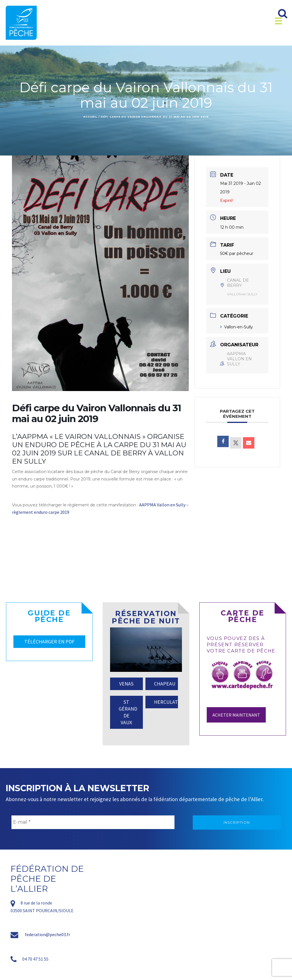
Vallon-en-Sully (237, 327)
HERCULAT (166, 702)
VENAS (126, 684)
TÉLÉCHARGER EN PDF (49, 642)
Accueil (90, 117)
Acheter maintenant (236, 715)
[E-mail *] (93, 822)
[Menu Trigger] (278, 21)
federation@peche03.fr (47, 934)
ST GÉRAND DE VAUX (128, 712)
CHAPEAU (165, 684)
